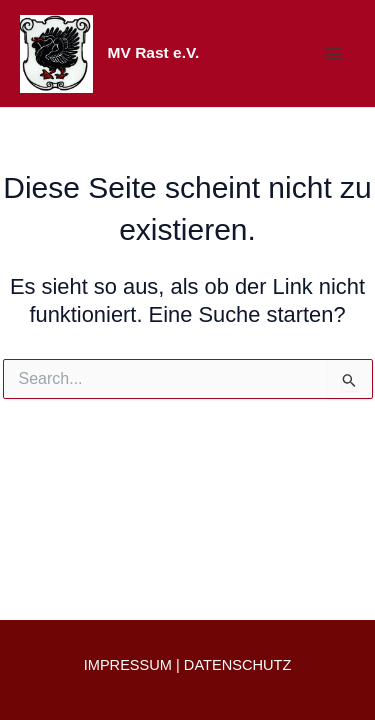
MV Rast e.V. (154, 52)
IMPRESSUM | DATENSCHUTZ (188, 665)
